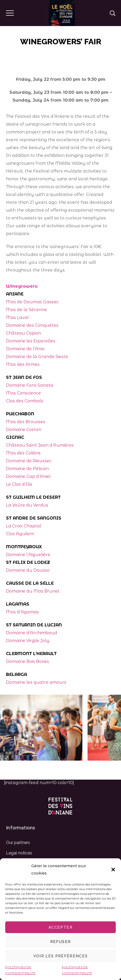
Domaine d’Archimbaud (32, 633)
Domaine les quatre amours (36, 682)
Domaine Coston (24, 430)
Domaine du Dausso (28, 570)
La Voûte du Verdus (27, 505)
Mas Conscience (23, 393)
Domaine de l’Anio (25, 349)
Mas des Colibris (23, 453)
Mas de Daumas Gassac (32, 302)
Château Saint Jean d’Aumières (40, 445)
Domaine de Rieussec (29, 461)
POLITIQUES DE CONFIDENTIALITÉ (20, 970)
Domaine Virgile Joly (28, 641)
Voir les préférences (61, 956)
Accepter (60, 927)
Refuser (60, 942)
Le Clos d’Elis (19, 484)
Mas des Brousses (26, 422)
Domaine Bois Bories (28, 661)
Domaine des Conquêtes (32, 325)
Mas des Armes (23, 364)
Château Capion (23, 333)
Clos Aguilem (20, 534)
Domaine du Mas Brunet (33, 591)
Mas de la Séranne (26, 310)
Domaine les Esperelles (31, 341)
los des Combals (26, 401)
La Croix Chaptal (24, 526)
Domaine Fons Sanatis (30, 385)
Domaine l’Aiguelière (28, 555)
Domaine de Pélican (27, 469)
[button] (113, 870)
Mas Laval (17, 318)
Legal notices (19, 853)
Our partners (18, 843)
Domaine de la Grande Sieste (37, 357)
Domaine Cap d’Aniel (28, 476)
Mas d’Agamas (22, 612)
